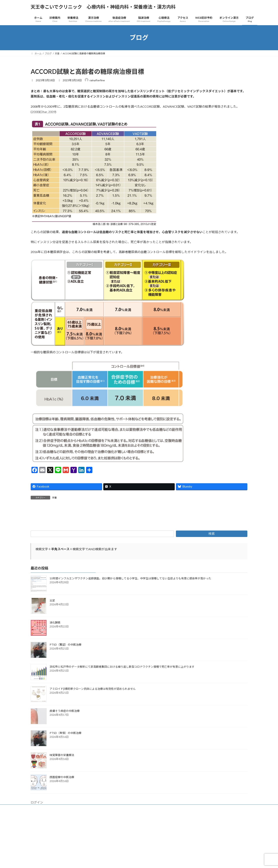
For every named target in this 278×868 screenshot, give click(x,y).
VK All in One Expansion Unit (164, 861)
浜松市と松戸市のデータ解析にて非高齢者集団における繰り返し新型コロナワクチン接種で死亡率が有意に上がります (122, 711)
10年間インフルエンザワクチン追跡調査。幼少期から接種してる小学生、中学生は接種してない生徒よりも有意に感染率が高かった (130, 622)
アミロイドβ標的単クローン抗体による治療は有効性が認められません (93, 733)
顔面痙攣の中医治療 (62, 821)
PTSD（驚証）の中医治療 (65, 689)
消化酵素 (55, 667)
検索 (212, 578)
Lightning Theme (138, 861)
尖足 (52, 645)
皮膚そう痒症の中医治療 (65, 755)
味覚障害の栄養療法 (62, 799)
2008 (35, 112)
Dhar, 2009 (48, 112)
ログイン (37, 846)
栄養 (54, 498)
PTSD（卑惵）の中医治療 (65, 777)
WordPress (118, 861)
